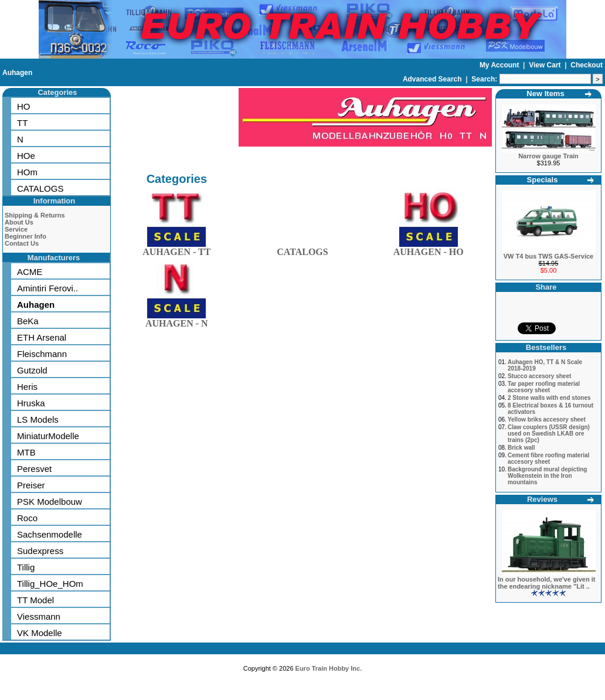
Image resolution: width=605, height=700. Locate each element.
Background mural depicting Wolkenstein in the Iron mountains (548, 476)
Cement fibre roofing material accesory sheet (548, 458)
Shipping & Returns (35, 215)
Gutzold (32, 370)
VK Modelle (40, 633)
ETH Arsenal (42, 337)
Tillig (26, 567)
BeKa (28, 321)
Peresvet (34, 469)
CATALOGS (40, 188)
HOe (26, 156)
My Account (500, 65)
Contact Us (22, 243)
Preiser (31, 485)
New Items (545, 94)
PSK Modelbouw (50, 502)
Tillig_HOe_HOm (50, 584)
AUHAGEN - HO (429, 249)
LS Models (38, 419)
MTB (26, 452)
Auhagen (17, 73)
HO (24, 106)
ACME (30, 272)
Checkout (587, 65)
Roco (27, 518)
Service (16, 229)
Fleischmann (42, 354)
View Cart (546, 65)
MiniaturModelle (48, 436)
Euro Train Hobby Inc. (329, 668)
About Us (19, 222)
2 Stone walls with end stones (549, 398)
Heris (27, 387)
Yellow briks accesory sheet (547, 419)
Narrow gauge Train (548, 156)
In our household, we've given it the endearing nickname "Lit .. (546, 583)
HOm (27, 172)
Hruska (31, 403)
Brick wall (521, 448)
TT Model (35, 600)
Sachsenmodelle (50, 534)
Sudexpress (40, 551)
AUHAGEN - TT (176, 249)
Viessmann (39, 616)
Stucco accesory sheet (539, 376)
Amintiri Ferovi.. (47, 288)
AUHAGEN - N (177, 321)
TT (22, 123)
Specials (543, 180)
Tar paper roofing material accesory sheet (544, 387)
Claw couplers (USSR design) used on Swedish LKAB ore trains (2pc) (549, 434)
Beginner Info (26, 236)
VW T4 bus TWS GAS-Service (548, 256)
